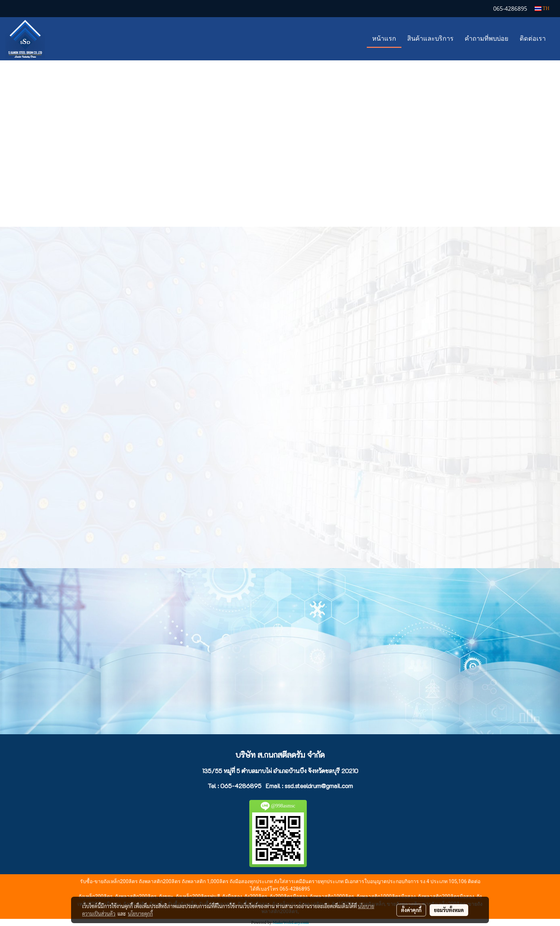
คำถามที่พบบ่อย (487, 38)
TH (542, 8)
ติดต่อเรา (533, 38)
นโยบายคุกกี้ (140, 914)
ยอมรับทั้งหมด (449, 910)
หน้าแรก (384, 38)
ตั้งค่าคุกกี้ (411, 910)
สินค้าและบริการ (430, 38)
